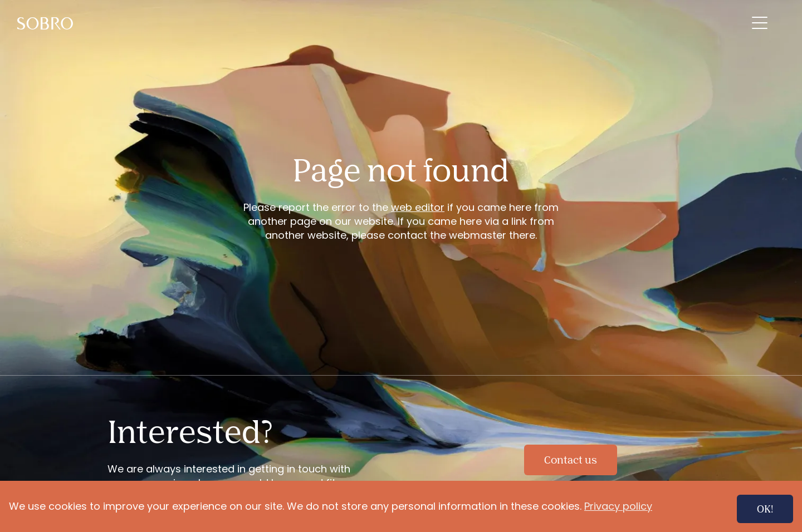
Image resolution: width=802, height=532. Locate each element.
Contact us (571, 460)
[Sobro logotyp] (47, 23)
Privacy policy (618, 506)
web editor (418, 207)
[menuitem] (47, 23)
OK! (765, 509)
